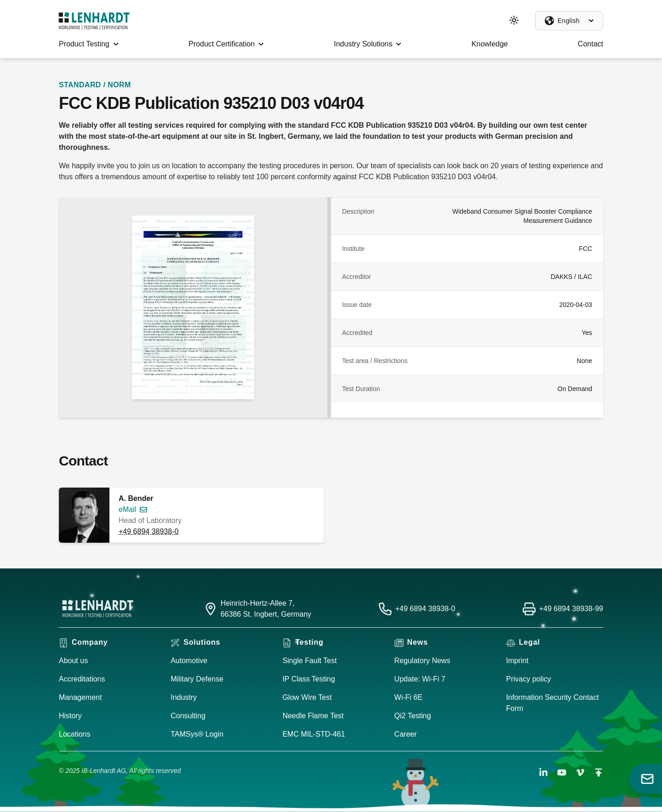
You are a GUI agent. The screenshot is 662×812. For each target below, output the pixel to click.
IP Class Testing (308, 679)
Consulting (188, 716)
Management (80, 697)
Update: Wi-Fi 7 (420, 679)
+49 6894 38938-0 (148, 531)
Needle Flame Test (313, 716)
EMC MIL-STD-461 (314, 734)
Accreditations (82, 679)
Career (406, 734)
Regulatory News (422, 661)
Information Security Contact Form (553, 703)
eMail (127, 509)
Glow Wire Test (307, 697)
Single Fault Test (309, 661)
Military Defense (197, 679)
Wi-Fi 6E (408, 697)
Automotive (189, 661)
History (70, 716)
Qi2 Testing (413, 716)
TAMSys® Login (197, 734)
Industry (184, 697)
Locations (75, 734)
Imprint (517, 661)
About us (73, 661)
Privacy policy (529, 679)
